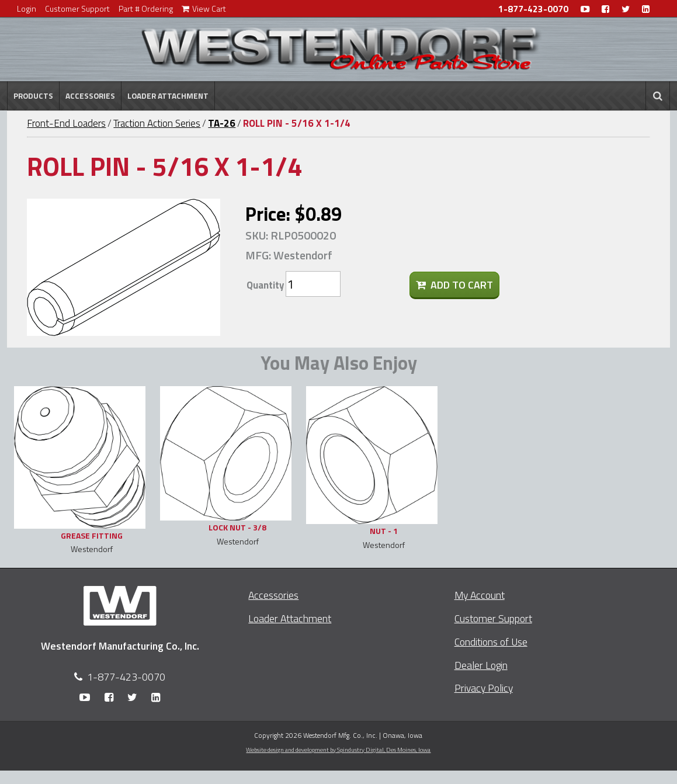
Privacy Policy (484, 688)
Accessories (90, 96)
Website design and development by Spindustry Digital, (338, 750)
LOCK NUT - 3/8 (237, 527)
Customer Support (77, 8)
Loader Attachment (168, 96)
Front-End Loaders (66, 123)
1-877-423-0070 (533, 9)
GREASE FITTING (92, 535)
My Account (480, 595)
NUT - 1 (384, 531)
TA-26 (222, 123)
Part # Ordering (146, 8)
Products (33, 96)
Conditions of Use (491, 642)
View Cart (204, 8)
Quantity (265, 285)
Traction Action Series (157, 123)
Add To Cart (454, 285)
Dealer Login (481, 665)
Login (27, 8)
